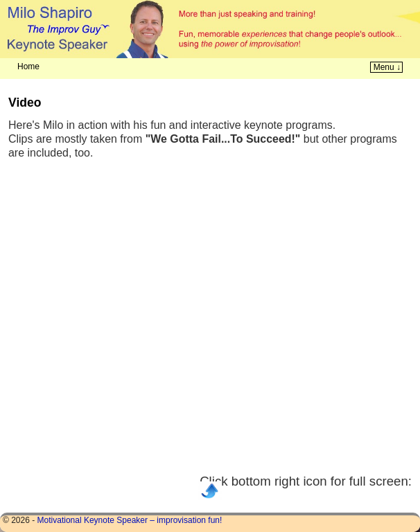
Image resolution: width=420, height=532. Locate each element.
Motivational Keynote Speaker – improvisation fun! (130, 520)
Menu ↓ (387, 67)
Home (28, 66)
